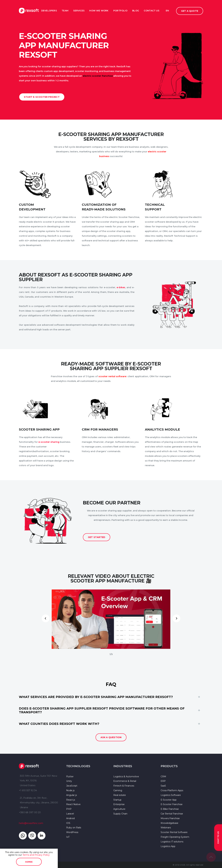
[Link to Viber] (32, 836)
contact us (152, 11)
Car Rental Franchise (172, 814)
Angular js (72, 795)
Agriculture (119, 809)
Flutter (70, 777)
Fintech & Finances (124, 786)
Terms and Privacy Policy (36, 855)
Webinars (166, 828)
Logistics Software (171, 795)
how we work (99, 11)
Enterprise (119, 804)
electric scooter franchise (98, 76)
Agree (29, 862)
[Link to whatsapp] (23, 836)
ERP (163, 781)
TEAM (65, 11)
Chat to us (218, 838)
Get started (97, 537)
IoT (68, 837)
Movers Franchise (170, 818)
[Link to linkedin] (42, 836)
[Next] (176, 618)
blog (136, 11)
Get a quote (190, 11)
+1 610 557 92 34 (28, 790)
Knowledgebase (169, 823)
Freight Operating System (175, 837)
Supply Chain (120, 814)
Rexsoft (29, 766)
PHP (69, 809)
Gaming (118, 790)
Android (70, 818)
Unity (69, 781)
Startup (117, 800)
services (79, 11)
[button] (111, 697)
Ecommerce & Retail (125, 781)
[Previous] (46, 618)
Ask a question (111, 737)
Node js (70, 790)
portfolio (120, 11)
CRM (163, 777)
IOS (68, 823)
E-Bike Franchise (170, 809)
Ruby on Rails (74, 828)
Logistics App (168, 846)
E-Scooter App (169, 800)
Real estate (120, 795)
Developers (49, 11)
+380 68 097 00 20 (30, 812)
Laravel (70, 814)
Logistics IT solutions (172, 842)
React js (71, 800)
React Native (73, 804)
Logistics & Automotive (126, 777)
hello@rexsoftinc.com (31, 823)
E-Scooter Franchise (172, 804)
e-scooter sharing (49, 442)
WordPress (72, 832)
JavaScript (72, 786)
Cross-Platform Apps (172, 790)
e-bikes (121, 287)
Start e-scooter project (42, 97)
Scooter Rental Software (174, 832)
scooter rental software (112, 376)
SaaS (163, 786)
